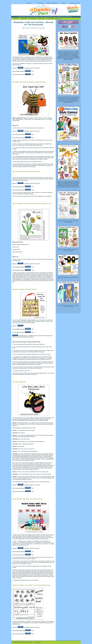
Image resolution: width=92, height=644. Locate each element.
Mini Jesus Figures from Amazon (66, 52)
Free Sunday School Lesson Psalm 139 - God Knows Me (68, 221)
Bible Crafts (50, 19)
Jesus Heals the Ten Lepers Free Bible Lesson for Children (68, 306)
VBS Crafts (24, 19)
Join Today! (41, 3)
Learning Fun (33, 19)
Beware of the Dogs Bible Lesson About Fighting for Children (68, 250)
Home (16, 19)
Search (29, 3)
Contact (63, 3)
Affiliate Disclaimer (52, 3)
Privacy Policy (38, 642)
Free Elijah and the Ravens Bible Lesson (68, 277)
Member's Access (75, 3)
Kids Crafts (42, 19)
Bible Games (59, 19)
